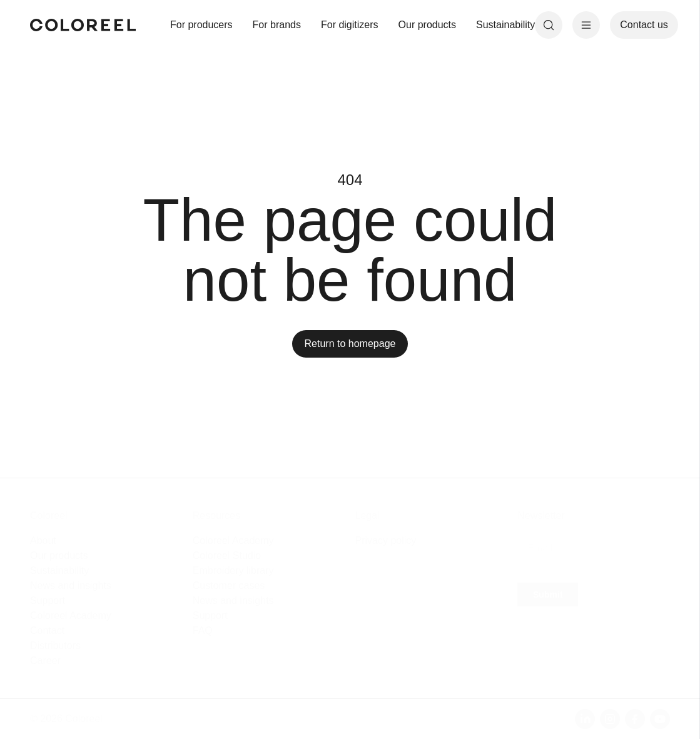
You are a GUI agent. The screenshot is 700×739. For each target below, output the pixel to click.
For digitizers (350, 25)
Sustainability (505, 25)
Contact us (644, 25)
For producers (201, 25)
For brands (277, 25)
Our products (427, 25)
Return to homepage (350, 344)
